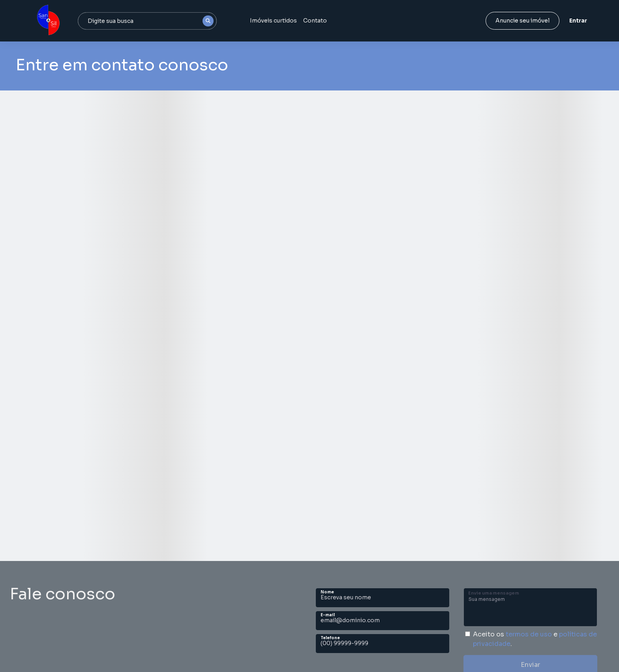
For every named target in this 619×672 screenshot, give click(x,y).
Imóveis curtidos (273, 21)
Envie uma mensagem (494, 593)
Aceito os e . (535, 639)
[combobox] (147, 21)
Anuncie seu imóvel (522, 21)
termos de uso (529, 634)
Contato (315, 21)
